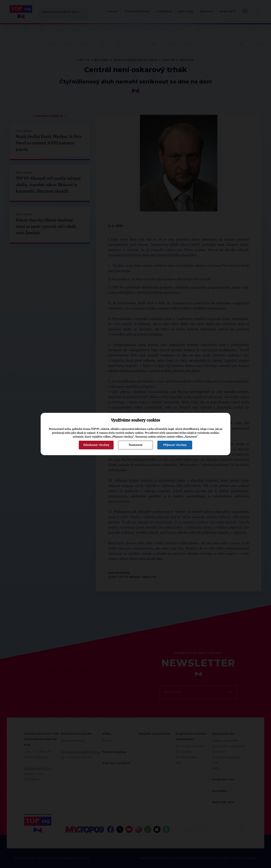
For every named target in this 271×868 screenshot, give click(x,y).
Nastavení (135, 445)
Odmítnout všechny (96, 445)
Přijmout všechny (175, 445)
